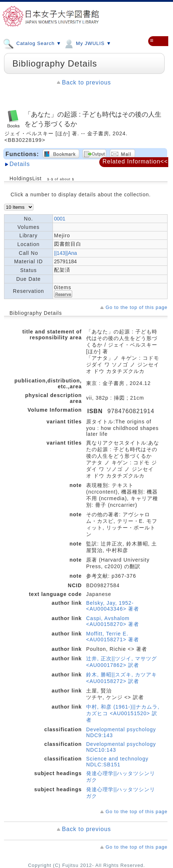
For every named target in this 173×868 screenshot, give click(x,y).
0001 (60, 219)
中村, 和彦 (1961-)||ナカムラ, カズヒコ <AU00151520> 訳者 (123, 713)
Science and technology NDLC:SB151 (117, 762)
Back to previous (86, 82)
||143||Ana (66, 253)
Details (20, 164)
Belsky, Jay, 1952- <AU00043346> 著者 (113, 606)
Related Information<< (135, 161)
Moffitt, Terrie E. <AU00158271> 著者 (113, 637)
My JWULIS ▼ (87, 43)
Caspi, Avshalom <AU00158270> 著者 (113, 621)
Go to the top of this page (137, 307)
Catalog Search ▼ (32, 43)
